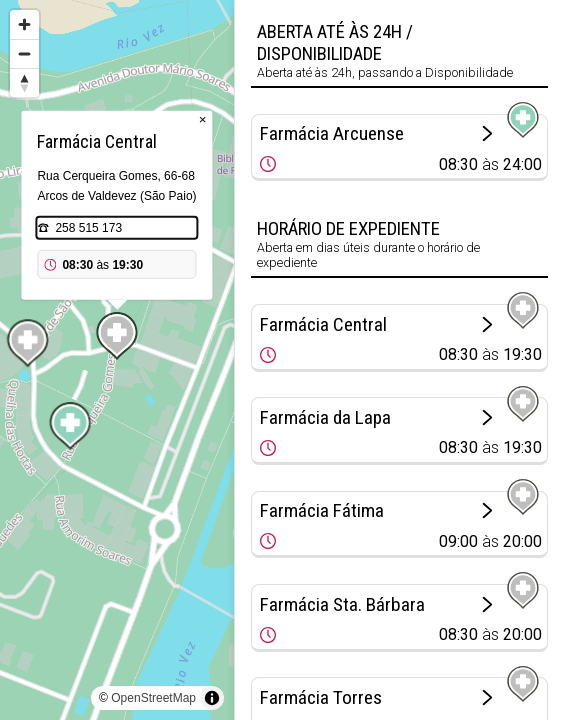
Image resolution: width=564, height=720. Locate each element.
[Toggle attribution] (212, 698)
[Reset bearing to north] (24, 82)
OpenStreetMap (153, 698)
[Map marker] (70, 426)
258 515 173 (88, 228)
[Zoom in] (24, 24)
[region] (117, 360)
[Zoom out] (24, 53)
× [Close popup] (203, 119)
